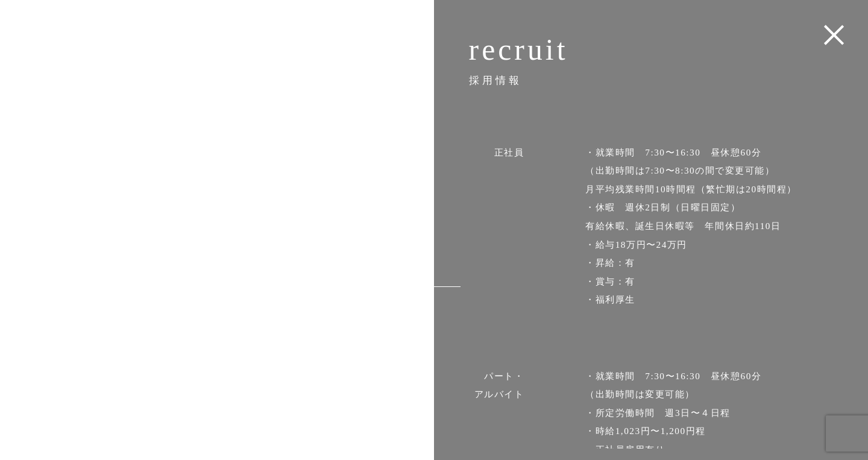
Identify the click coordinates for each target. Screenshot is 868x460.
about (376, 206)
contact (370, 313)
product (369, 233)
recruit (372, 286)
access (373, 260)
